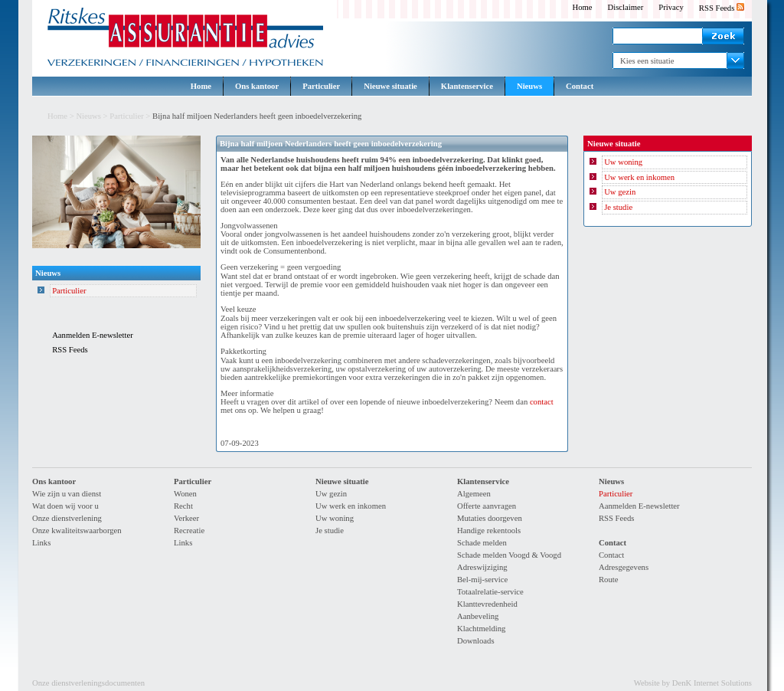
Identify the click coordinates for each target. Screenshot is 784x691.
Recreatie (189, 531)
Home (582, 7)
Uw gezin (620, 192)
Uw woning (623, 162)
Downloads (476, 641)
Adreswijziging (482, 567)
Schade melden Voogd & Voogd (509, 555)
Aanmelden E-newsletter (93, 335)
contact (542, 402)
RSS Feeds (722, 8)
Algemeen (474, 494)
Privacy (671, 7)
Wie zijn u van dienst (67, 494)
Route (608, 580)
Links (41, 543)
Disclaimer (626, 7)
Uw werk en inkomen (639, 177)
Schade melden (482, 543)
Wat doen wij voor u (65, 506)
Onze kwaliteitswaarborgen (77, 531)
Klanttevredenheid (487, 604)
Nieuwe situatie (390, 86)
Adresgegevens (624, 567)
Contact (580, 86)
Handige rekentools (489, 531)
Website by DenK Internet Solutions (693, 683)
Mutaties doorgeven (490, 518)
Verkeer (186, 518)
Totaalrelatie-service (490, 592)
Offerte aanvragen (487, 506)
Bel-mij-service (482, 580)
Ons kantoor (257, 86)
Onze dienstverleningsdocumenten (88, 683)
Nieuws (529, 86)
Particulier (321, 86)
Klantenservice (467, 86)
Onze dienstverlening (67, 518)
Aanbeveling (478, 616)
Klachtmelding (481, 629)
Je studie (618, 207)
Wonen (185, 494)
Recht (183, 506)
